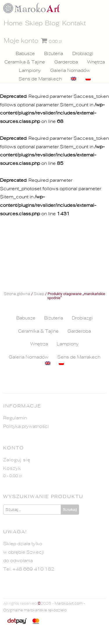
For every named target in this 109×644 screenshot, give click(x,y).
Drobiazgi (83, 54)
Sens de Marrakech (40, 79)
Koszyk (12, 468)
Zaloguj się (17, 460)
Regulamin (15, 418)
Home (13, 23)
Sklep (34, 23)
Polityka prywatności (26, 426)
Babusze (25, 54)
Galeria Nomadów (70, 70)
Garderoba (66, 62)
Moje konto (21, 41)
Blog (52, 23)
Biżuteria (54, 54)
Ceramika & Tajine (25, 62)
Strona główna (17, 294)
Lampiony (30, 70)
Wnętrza (96, 62)
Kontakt (74, 23)
